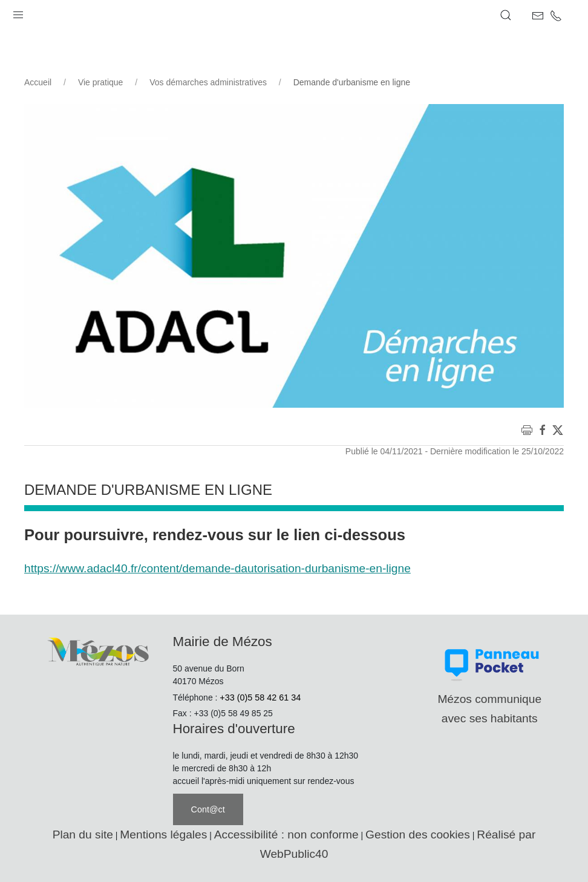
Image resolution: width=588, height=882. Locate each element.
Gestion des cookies (418, 835)
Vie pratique (100, 82)
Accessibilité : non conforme (286, 835)
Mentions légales (163, 835)
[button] (18, 12)
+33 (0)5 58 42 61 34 (260, 697)
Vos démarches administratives (208, 82)
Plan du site (83, 835)
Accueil (38, 82)
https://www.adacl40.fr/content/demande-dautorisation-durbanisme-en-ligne (217, 568)
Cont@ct (208, 809)
